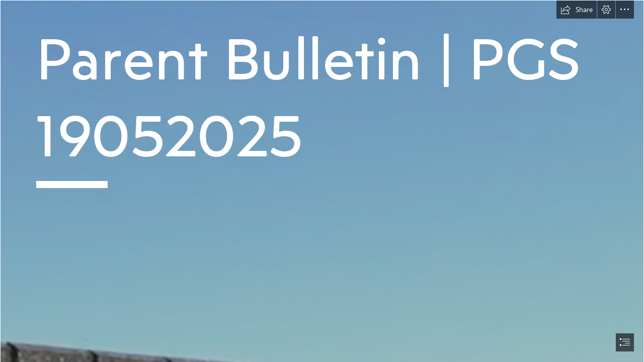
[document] (322, 181)
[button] (577, 10)
